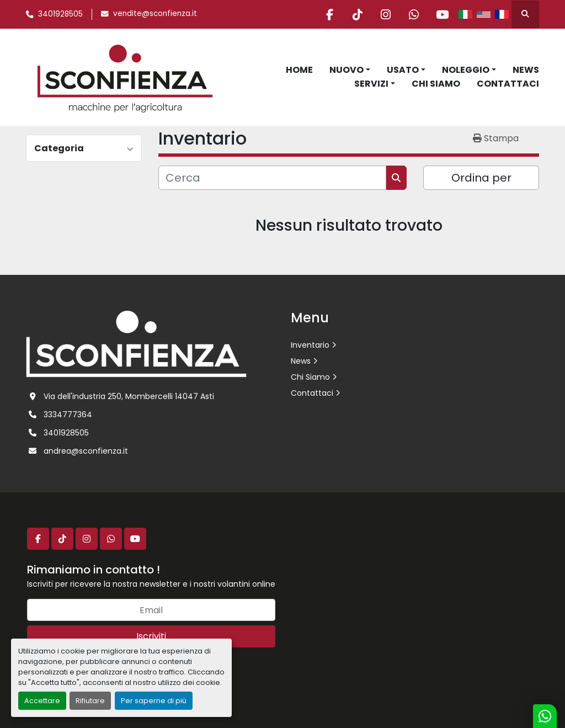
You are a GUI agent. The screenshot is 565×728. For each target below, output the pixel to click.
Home (299, 70)
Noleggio (466, 70)
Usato (403, 70)
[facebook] (329, 14)
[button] (350, 70)
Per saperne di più (154, 701)
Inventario (310, 345)
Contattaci (508, 84)
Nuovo (347, 70)
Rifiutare (90, 701)
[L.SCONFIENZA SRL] (136, 343)
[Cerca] (272, 178)
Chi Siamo (436, 84)
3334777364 (68, 415)
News (526, 70)
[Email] (151, 610)
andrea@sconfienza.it (86, 451)
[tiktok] (358, 14)
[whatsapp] (414, 14)
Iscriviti (151, 636)
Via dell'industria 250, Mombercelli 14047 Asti (129, 396)
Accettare (42, 701)
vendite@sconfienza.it (155, 14)
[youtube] (442, 14)
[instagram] (386, 14)
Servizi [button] (371, 84)
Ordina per (481, 178)
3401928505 (60, 14)
